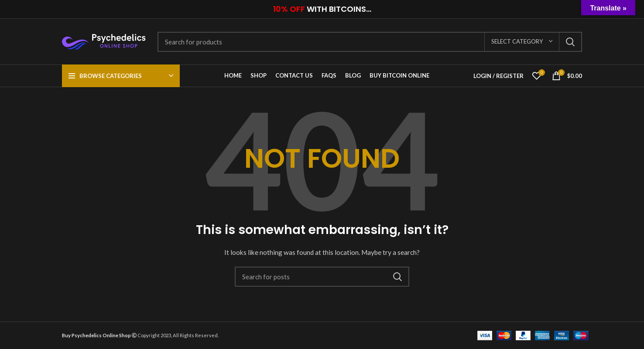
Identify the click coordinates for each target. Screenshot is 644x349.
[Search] (370, 42)
